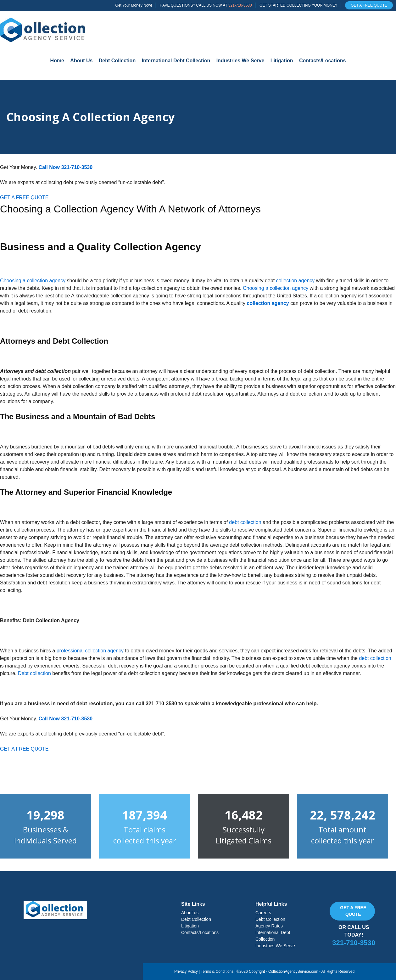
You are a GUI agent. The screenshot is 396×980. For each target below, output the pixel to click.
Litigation (282, 61)
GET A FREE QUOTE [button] (24, 197)
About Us (81, 61)
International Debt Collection (176, 61)
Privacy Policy (186, 972)
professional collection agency (90, 651)
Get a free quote (353, 911)
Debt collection (34, 673)
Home (57, 61)
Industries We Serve (240, 61)
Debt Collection (117, 61)
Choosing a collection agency (33, 281)
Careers (263, 913)
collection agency (296, 281)
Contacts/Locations (322, 61)
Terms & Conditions (217, 972)
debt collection (245, 522)
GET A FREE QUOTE (369, 5)
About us (190, 913)
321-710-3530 (240, 5)
